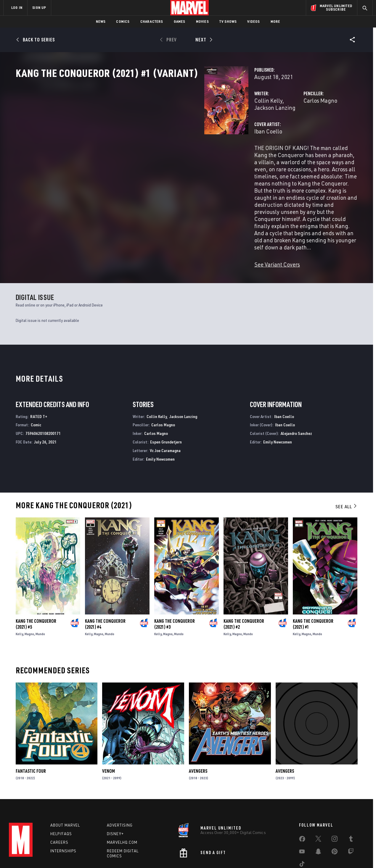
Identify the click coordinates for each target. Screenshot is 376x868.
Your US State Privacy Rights (115, 854)
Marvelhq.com (122, 806)
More (275, 21)
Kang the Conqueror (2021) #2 (244, 586)
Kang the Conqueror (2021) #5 (36, 586)
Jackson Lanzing (174, 126)
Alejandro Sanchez (296, 395)
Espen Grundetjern (166, 404)
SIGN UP (39, 8)
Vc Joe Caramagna (165, 413)
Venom (109, 733)
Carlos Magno (254, 126)
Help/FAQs (61, 798)
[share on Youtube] (302, 817)
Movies (202, 21)
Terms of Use (49, 854)
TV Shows (228, 21)
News (101, 21)
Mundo (40, 596)
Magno (29, 596)
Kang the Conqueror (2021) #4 (105, 586)
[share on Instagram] (335, 804)
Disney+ (115, 798)
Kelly (19, 596)
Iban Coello (136, 150)
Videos (253, 21)
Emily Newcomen (160, 421)
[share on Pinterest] (335, 817)
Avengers (198, 733)
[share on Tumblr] (351, 804)
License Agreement (253, 854)
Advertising (120, 789)
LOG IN (17, 8)
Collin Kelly (136, 126)
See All (346, 469)
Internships (63, 814)
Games (180, 21)
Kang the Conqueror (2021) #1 (313, 586)
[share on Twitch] (351, 817)
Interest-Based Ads (290, 854)
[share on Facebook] (302, 804)
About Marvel (65, 789)
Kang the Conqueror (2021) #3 (175, 586)
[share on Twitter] (318, 804)
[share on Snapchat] (318, 817)
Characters (152, 21)
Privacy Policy (76, 854)
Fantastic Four (31, 733)
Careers (59, 806)
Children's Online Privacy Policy (207, 854)
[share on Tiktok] (302, 829)
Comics (123, 21)
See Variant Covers (145, 226)
